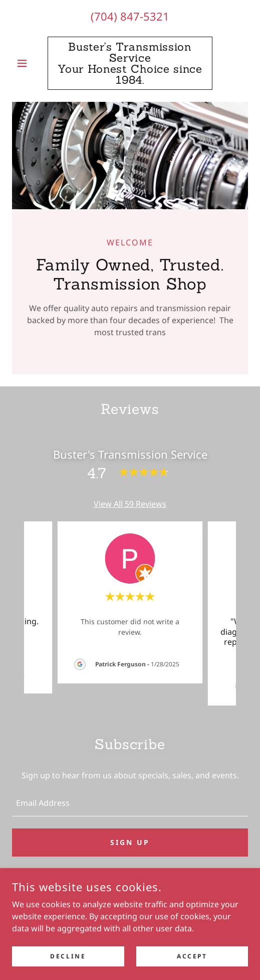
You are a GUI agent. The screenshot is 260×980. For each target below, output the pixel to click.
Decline (68, 956)
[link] (130, 63)
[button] (30, 63)
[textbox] (130, 803)
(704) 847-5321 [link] (130, 16)
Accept (192, 956)
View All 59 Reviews (130, 504)
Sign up (130, 842)
